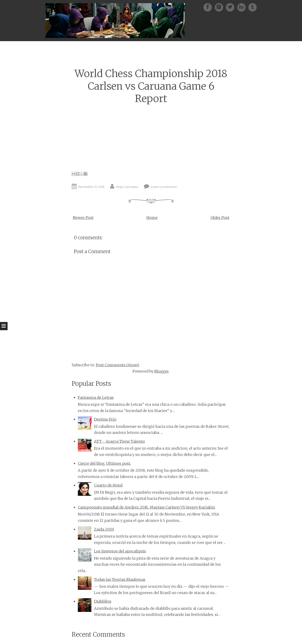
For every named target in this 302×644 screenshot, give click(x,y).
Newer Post (83, 218)
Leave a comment (164, 187)
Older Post (220, 218)
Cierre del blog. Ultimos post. (104, 463)
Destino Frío (105, 419)
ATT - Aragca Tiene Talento (119, 441)
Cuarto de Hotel (108, 485)
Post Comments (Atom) (118, 365)
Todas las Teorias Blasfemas (120, 579)
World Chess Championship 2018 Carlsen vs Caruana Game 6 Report (151, 86)
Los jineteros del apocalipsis (120, 551)
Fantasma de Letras (96, 397)
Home (152, 218)
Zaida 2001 (104, 529)
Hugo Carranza (127, 187)
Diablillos (103, 601)
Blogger (161, 371)
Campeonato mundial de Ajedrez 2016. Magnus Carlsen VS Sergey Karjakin (146, 507)
